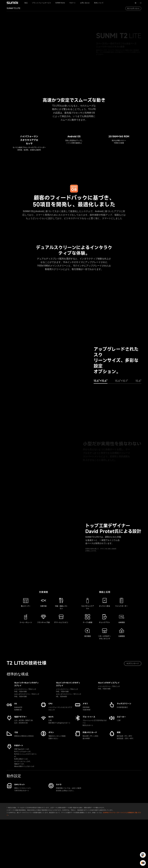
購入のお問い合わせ (133, 8)
